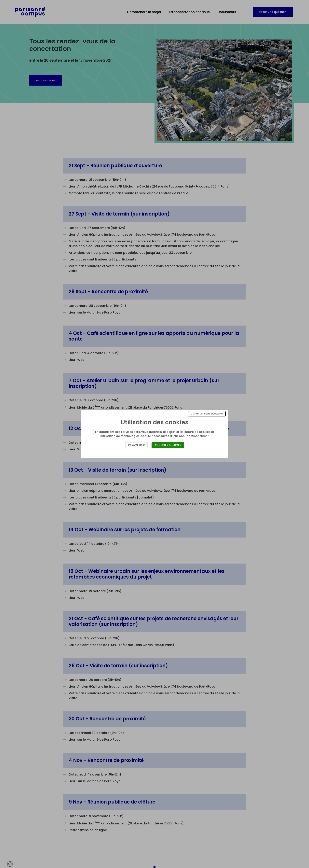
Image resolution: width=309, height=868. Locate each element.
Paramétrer (136, 445)
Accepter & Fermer (168, 445)
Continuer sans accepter (207, 414)
